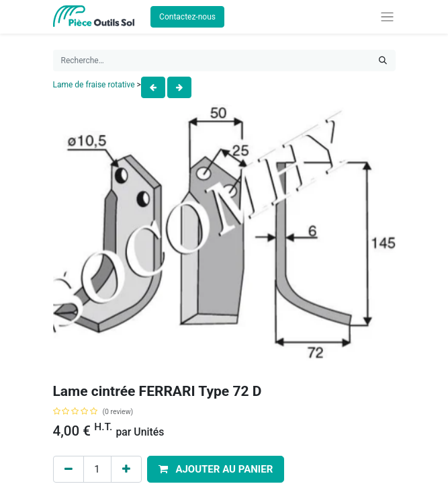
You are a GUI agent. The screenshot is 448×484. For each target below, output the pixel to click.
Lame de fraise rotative (94, 85)
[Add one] (126, 470)
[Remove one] (69, 470)
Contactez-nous (187, 17)
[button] (216, 470)
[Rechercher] (383, 61)
